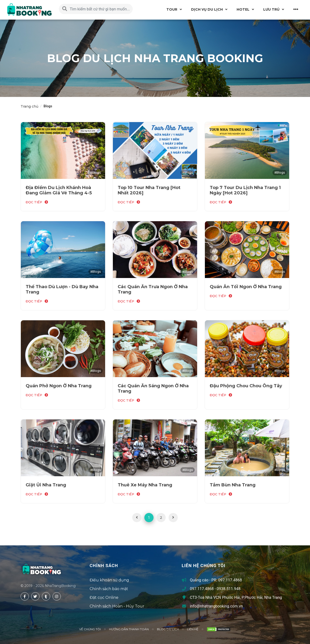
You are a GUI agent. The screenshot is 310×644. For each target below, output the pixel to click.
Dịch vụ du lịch (207, 9)
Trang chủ (29, 106)
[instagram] (57, 596)
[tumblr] (46, 596)
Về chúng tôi (90, 629)
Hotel (243, 9)
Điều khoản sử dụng (109, 580)
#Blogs (96, 172)
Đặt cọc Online (104, 597)
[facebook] (25, 596)
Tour (172, 9)
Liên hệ (193, 629)
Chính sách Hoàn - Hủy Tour (117, 606)
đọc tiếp (34, 202)
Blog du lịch (168, 629)
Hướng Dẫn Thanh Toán (129, 629)
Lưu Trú (271, 9)
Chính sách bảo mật (109, 589)
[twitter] (35, 596)
